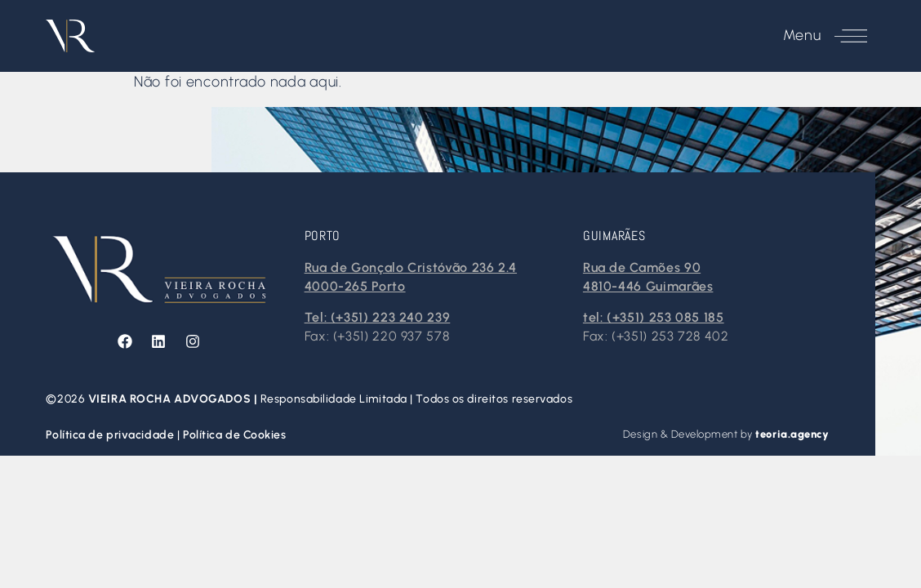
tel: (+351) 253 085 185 (654, 317)
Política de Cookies (235, 435)
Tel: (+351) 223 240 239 (378, 317)
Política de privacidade (111, 435)
